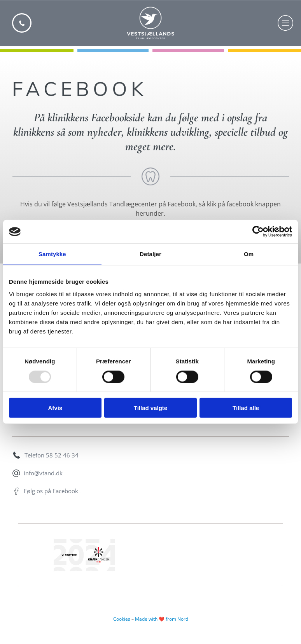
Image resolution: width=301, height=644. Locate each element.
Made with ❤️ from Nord (162, 619)
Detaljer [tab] (150, 254)
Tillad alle (246, 408)
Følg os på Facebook (51, 491)
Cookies (122, 619)
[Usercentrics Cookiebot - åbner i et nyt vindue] (258, 232)
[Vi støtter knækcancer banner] (84, 555)
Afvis (55, 408)
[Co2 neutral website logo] (217, 555)
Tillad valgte (150, 408)
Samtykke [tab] (52, 254)
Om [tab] (249, 254)
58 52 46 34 (62, 455)
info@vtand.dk (43, 473)
